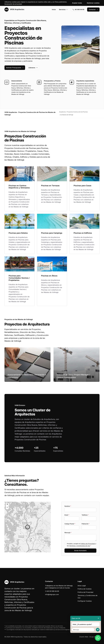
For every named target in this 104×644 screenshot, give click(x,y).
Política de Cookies (85, 589)
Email (67, 515)
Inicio (54, 9)
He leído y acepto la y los (82, 545)
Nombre (68, 506)
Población (86, 524)
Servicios (63, 9)
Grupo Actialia (94, 637)
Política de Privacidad (88, 544)
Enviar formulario (80, 550)
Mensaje (68, 533)
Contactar (93, 9)
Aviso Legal (82, 586)
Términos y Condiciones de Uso (80, 546)
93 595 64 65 (78, 9)
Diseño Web (84, 637)
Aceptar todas (77, 3)
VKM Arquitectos (14, 10)
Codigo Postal (70, 524)
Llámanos (33, 68)
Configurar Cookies (85, 601)
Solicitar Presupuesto (15, 68)
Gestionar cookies (93, 3)
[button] (28, 527)
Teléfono (85, 515)
